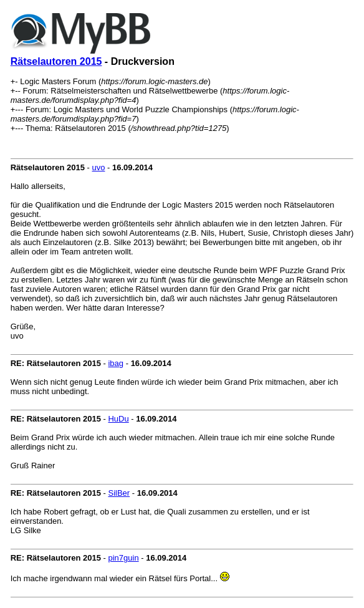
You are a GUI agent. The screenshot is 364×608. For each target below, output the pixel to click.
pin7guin (123, 558)
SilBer (119, 493)
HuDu (118, 419)
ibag (116, 363)
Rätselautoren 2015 (56, 61)
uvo (98, 167)
